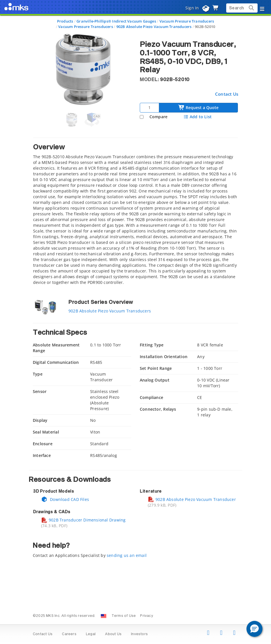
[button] (254, 629)
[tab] (135, 213)
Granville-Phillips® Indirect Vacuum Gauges (116, 21)
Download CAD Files (65, 499)
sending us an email (127, 555)
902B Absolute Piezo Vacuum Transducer (192, 499)
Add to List (198, 117)
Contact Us (227, 94)
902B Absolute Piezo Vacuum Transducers (154, 27)
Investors (139, 634)
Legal (91, 634)
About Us (113, 634)
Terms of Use (124, 616)
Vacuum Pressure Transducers (187, 21)
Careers (69, 634)
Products (65, 21)
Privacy (146, 616)
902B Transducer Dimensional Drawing (83, 520)
